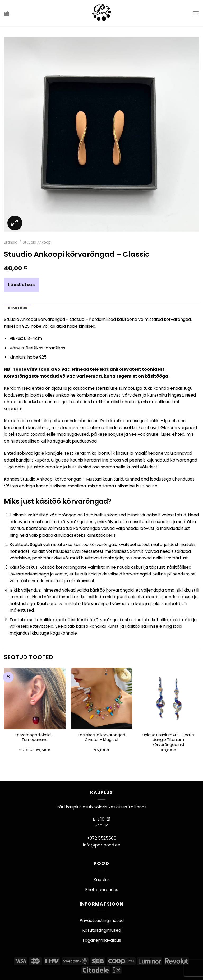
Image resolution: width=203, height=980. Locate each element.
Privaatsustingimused (102, 920)
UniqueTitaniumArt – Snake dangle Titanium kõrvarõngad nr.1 (168, 740)
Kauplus (102, 880)
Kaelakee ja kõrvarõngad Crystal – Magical (101, 737)
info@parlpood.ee (102, 845)
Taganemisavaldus (102, 940)
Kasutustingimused (102, 930)
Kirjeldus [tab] (18, 308)
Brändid (11, 242)
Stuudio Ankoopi (37, 242)
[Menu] (196, 13)
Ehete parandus (102, 890)
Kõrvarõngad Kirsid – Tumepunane (35, 737)
